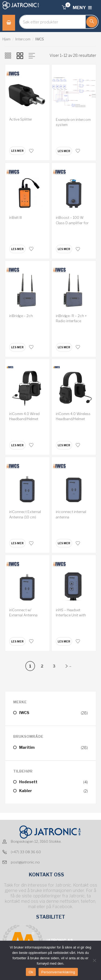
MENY (82, 8)
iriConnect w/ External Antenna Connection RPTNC (25, 615)
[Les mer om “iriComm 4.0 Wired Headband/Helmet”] (17, 445)
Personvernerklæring (58, 972)
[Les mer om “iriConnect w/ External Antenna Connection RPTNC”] (17, 641)
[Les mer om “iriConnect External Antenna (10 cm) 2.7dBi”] (17, 543)
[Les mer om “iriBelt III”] (17, 249)
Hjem (6, 39)
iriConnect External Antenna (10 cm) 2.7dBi (25, 517)
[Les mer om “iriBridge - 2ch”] (17, 347)
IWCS (24, 713)
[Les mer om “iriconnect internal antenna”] (64, 543)
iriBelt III (15, 217)
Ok (31, 972)
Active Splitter (21, 119)
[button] (64, 8)
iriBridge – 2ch (21, 316)
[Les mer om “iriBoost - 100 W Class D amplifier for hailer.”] (64, 249)
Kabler (26, 791)
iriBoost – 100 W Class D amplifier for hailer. (72, 223)
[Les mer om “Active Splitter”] (17, 151)
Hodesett (28, 782)
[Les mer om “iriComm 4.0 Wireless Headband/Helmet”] (64, 445)
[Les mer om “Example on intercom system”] (64, 151)
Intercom (23, 39)
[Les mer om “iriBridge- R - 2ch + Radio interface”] (64, 347)
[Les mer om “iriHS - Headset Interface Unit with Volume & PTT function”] (64, 641)
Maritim (27, 747)
